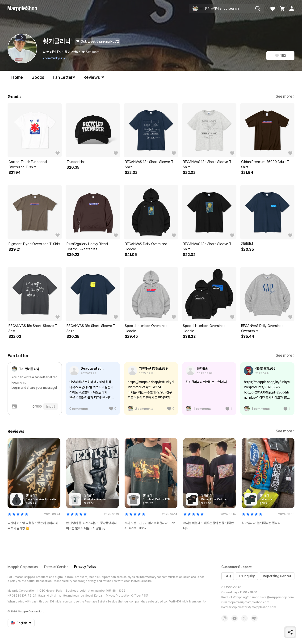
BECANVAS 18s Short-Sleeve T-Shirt (150, 164)
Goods (38, 77)
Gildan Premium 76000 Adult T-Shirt (266, 164)
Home (17, 79)
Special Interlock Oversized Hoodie (146, 328)
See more (93, 52)
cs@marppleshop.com (278, 597)
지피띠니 (247, 244)
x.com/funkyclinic (54, 58)
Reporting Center (277, 576)
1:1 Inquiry (247, 576)
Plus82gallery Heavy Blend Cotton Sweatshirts (87, 247)
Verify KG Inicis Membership (188, 602)
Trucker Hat (76, 162)
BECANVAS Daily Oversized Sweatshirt (262, 328)
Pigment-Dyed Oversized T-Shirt (34, 244)
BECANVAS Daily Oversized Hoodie (146, 247)
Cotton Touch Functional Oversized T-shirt (28, 164)
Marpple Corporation (23, 567)
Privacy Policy (85, 567)
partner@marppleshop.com (251, 602)
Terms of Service (56, 567)
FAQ (228, 576)
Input (51, 406)
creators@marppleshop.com (257, 607)
